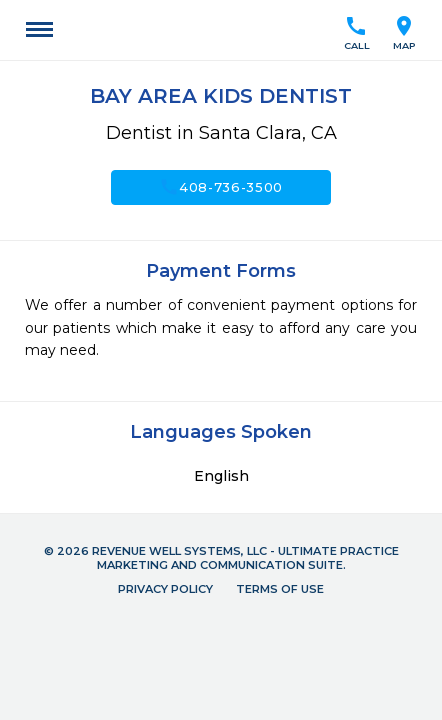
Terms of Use (280, 589)
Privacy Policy (165, 589)
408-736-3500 (221, 187)
